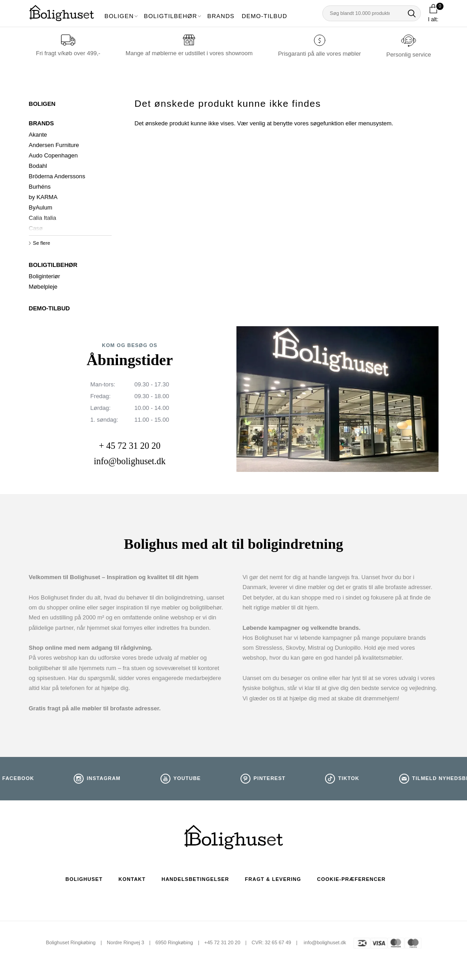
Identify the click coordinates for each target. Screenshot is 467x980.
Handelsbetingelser (195, 879)
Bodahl (38, 166)
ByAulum (41, 207)
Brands (221, 16)
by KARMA (43, 197)
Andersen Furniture (54, 145)
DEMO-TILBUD (50, 308)
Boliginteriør (45, 276)
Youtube (187, 778)
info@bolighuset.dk (130, 461)
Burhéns (40, 187)
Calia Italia (43, 218)
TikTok (349, 778)
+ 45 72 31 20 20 (130, 446)
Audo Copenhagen (53, 155)
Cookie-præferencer (351, 879)
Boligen (119, 16)
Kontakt (132, 879)
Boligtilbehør (170, 16)
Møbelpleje (43, 287)
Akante (38, 135)
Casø (36, 228)
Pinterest (270, 778)
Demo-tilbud (265, 16)
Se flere (42, 243)
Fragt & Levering (273, 879)
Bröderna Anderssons (57, 176)
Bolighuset (84, 879)
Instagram (104, 778)
